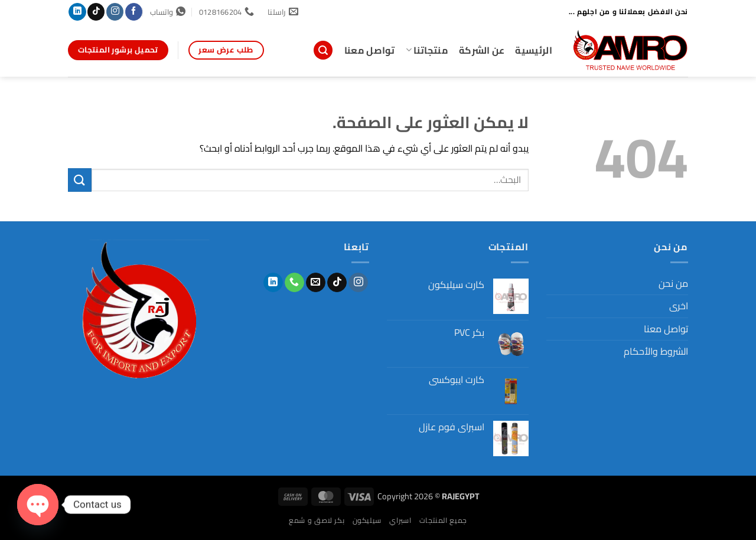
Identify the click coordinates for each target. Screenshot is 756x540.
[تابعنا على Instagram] (115, 12)
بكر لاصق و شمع (317, 520)
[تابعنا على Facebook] (134, 12)
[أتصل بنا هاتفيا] (294, 283)
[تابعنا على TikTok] (96, 12)
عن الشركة (482, 50)
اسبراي (400, 520)
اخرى (679, 306)
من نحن (673, 283)
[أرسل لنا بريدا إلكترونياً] (316, 283)
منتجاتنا (427, 50)
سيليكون (367, 520)
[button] (323, 50)
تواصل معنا (370, 50)
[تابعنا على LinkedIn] (77, 12)
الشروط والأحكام (656, 351)
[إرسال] (80, 180)
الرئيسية (534, 50)
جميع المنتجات (443, 520)
